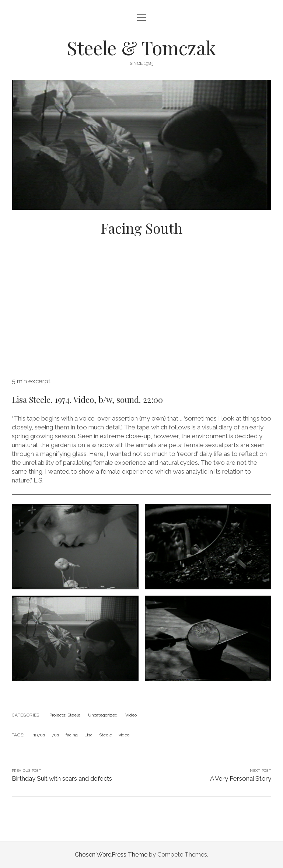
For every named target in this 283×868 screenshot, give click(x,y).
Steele (106, 735)
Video (131, 715)
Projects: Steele (65, 715)
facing (72, 735)
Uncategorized (103, 715)
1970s (39, 735)
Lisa (88, 735)
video (124, 735)
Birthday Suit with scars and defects (62, 778)
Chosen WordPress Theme (111, 855)
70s (55, 735)
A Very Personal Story (241, 778)
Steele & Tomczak (141, 48)
